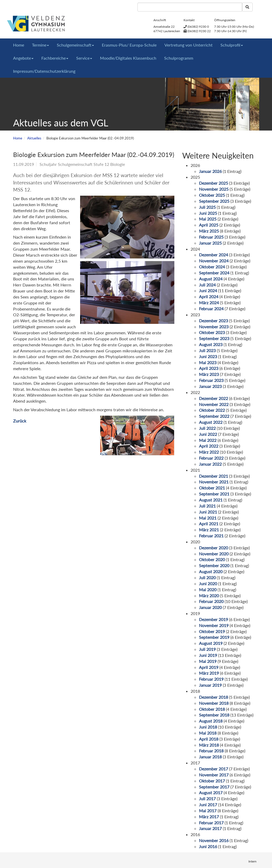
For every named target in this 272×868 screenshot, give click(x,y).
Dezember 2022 (213, 398)
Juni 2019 (208, 655)
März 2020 (209, 596)
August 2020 (211, 571)
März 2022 (209, 452)
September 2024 (214, 273)
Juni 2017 (208, 805)
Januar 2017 (210, 828)
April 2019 (209, 667)
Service (84, 58)
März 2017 (209, 817)
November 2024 (214, 261)
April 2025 (209, 225)
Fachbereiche (55, 58)
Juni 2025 (208, 213)
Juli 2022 (207, 428)
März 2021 (209, 530)
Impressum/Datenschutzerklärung (44, 71)
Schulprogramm (179, 58)
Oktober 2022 (212, 410)
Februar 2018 (211, 751)
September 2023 (214, 338)
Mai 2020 (208, 590)
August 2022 (211, 422)
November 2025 (214, 189)
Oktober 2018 (212, 709)
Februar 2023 (211, 380)
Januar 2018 (210, 757)
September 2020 (214, 565)
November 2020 (214, 554)
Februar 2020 (211, 601)
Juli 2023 (207, 350)
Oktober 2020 (212, 559)
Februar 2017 (211, 823)
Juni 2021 (208, 512)
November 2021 (214, 482)
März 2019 (209, 673)
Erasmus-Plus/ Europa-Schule (129, 45)
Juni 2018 (208, 727)
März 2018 (209, 745)
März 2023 (209, 374)
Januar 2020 (210, 607)
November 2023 (214, 327)
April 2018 (209, 739)
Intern (252, 861)
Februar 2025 (211, 237)
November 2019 (214, 625)
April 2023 (209, 368)
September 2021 (214, 494)
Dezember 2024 (213, 255)
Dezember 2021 (213, 476)
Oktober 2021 (212, 488)
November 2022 (214, 404)
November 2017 (214, 775)
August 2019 (211, 643)
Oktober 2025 (212, 195)
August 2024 (211, 279)
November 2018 (214, 703)
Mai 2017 (208, 811)
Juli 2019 (207, 649)
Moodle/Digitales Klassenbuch (128, 58)
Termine (40, 45)
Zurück (20, 421)
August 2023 (211, 344)
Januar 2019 (210, 685)
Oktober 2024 (212, 267)
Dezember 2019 (213, 619)
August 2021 (211, 500)
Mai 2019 (208, 661)
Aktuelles (34, 138)
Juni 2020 (208, 584)
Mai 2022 (208, 440)
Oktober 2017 (212, 781)
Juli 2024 (207, 285)
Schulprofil (232, 45)
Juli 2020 (207, 577)
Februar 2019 (211, 679)
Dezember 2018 (213, 697)
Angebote (23, 58)
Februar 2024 (211, 309)
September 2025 (214, 201)
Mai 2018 (208, 733)
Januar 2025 (210, 243)
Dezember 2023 (213, 321)
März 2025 (209, 231)
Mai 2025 (208, 219)
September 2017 (214, 787)
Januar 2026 (210, 171)
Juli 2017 (207, 799)
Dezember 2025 (213, 183)
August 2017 (211, 793)
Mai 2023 (208, 362)
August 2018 (211, 721)
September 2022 (214, 416)
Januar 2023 (210, 386)
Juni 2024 (208, 291)
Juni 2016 (208, 846)
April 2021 (209, 524)
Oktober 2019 (212, 631)
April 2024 (209, 297)
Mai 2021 (208, 518)
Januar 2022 (210, 464)
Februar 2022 (211, 458)
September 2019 (214, 637)
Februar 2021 (211, 536)
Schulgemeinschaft (75, 45)
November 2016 (214, 840)
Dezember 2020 (213, 548)
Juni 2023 (208, 356)
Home (19, 45)
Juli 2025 (207, 207)
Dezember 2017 (213, 769)
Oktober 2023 (212, 332)
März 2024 (209, 303)
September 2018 (214, 715)
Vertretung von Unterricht (188, 45)
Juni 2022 (208, 434)
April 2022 (209, 446)
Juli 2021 (207, 506)
